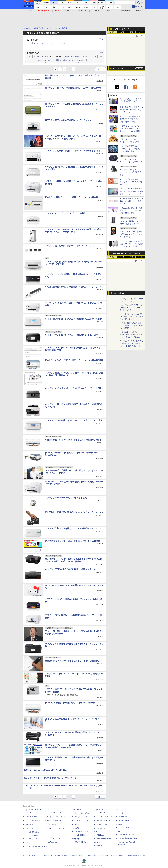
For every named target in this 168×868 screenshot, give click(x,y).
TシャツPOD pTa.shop (127, 834)
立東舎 (77, 824)
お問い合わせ (48, 855)
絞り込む (34, 40)
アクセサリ (91, 60)
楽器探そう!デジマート (82, 817)
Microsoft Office (126, 11)
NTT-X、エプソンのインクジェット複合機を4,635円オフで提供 (74, 319)
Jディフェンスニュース (104, 817)
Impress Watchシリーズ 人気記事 (127, 253)
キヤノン (44, 43)
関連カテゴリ (34, 53)
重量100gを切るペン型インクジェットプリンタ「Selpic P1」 (73, 661)
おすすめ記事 (119, 293)
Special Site (118, 69)
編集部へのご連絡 (76, 855)
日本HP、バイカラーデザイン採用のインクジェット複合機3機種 (74, 360)
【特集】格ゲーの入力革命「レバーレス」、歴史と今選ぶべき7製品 (131, 325)
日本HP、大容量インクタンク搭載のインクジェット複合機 (72, 197)
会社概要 (105, 855)
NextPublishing (52, 842)
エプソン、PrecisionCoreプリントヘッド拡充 (66, 498)
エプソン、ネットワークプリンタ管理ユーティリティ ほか (50, 778)
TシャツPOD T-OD (81, 821)
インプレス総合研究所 (33, 821)
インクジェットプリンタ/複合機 (51, 57)
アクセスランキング (121, 29)
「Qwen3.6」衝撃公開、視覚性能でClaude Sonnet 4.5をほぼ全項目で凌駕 (131, 211)
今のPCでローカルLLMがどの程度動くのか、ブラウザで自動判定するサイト (131, 317)
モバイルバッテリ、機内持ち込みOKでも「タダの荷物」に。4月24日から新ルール (131, 343)
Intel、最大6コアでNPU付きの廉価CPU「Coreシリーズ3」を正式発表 (131, 308)
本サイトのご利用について (32, 855)
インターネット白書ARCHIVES (36, 846)
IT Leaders (29, 824)
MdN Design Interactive (104, 839)
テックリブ (98, 843)
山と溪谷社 (76, 828)
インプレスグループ (118, 855)
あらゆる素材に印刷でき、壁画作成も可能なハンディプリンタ (73, 287)
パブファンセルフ (125, 828)
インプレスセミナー (54, 824)
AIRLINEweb (101, 813)
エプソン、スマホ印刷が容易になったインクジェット (69, 120)
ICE (117, 810)
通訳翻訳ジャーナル (103, 821)
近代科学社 (76, 839)
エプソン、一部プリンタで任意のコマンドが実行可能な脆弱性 (73, 88)
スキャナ (84, 57)
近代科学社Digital (80, 842)
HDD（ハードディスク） (45, 60)
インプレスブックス (54, 838)
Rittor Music (76, 810)
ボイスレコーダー (69, 60)
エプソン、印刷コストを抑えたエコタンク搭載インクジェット (73, 528)
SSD (34, 60)
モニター (68, 11)
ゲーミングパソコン (81, 11)
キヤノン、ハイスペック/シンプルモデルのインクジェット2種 (73, 388)
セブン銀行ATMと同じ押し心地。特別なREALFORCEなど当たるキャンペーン (132, 110)
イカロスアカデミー (103, 828)
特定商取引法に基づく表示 (136, 855)
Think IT (28, 813)
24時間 (121, 32)
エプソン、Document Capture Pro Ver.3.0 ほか (45, 770)
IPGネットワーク (122, 831)
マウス (99, 60)
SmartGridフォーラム (54, 813)
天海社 (121, 813)
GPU (109, 11)
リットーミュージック (82, 813)
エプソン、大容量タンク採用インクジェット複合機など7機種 (73, 151)
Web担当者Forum (31, 817)
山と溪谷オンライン (81, 831)
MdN (96, 832)
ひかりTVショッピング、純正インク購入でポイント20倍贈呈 (73, 541)
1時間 (112, 32)
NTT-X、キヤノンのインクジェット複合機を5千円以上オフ (72, 335)
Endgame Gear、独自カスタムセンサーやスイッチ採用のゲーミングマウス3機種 (131, 244)
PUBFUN (119, 824)
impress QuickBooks (125, 821)
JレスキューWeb (102, 824)
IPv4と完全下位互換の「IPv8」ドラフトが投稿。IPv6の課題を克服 (131, 149)
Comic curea (123, 817)
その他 (63, 43)
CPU (116, 11)
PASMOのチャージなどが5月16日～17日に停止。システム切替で (131, 201)
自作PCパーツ (81, 60)
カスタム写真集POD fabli (128, 838)
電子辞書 (58, 60)
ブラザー (52, 43)
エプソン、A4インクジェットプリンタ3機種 (65, 213)
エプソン (37, 43)
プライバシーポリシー (92, 855)
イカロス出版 (99, 810)
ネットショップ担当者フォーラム (58, 817)
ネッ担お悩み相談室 (32, 832)
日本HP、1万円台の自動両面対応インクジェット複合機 (70, 703)
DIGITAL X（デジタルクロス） (57, 828)
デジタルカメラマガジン (34, 839)
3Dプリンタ (93, 57)
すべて (29, 43)
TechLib (99, 846)
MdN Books (100, 835)
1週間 (131, 32)
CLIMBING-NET (80, 835)
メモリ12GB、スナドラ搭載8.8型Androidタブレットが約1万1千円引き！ (131, 234)
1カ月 (140, 32)
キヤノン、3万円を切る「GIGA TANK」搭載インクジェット (72, 569)
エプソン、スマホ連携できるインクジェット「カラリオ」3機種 (74, 420)
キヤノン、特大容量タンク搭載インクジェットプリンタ (70, 246)
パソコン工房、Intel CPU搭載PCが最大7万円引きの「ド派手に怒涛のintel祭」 (131, 119)
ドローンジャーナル (32, 828)
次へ (102, 69)
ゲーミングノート (98, 11)
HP (58, 43)
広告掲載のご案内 (61, 855)
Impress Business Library (55, 821)
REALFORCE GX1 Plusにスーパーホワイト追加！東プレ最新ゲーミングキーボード (131, 191)
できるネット (30, 843)
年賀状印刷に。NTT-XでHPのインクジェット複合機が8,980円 (73, 440)
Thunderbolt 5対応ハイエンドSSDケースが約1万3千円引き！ (131, 172)
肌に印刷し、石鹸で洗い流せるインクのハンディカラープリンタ (74, 512)
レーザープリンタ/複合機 (71, 57)
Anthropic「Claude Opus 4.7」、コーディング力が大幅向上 (131, 182)
